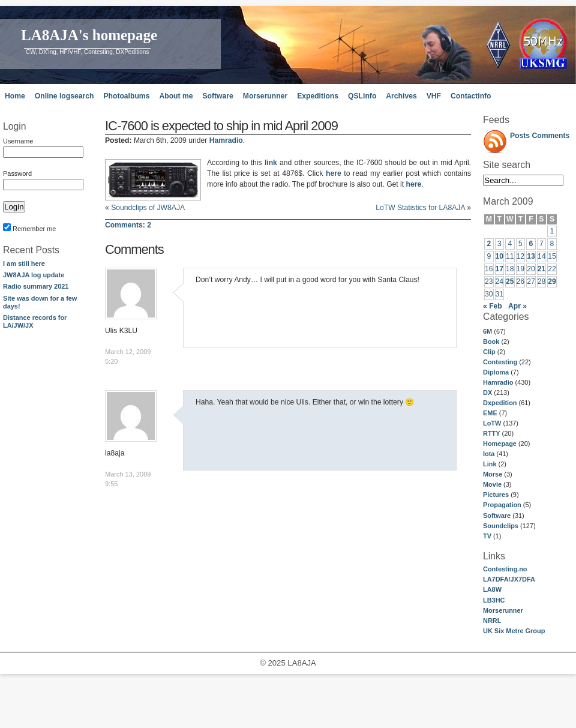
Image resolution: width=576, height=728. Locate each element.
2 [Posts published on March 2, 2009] (489, 244)
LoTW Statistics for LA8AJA (420, 208)
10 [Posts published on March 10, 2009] (500, 256)
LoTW (492, 423)
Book (491, 341)
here (334, 173)
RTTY (492, 433)
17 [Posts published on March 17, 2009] (500, 269)
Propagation (502, 505)
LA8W (492, 589)
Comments (551, 136)
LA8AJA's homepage (89, 35)
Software (217, 96)
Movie (492, 484)
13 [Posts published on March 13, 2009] (531, 256)
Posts (520, 136)
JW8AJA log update (34, 275)
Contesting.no (505, 569)
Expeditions (318, 96)
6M (487, 331)
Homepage (500, 444)
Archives (401, 96)
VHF (434, 96)
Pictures (496, 495)
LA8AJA (301, 663)
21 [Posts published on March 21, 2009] (542, 269)
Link (490, 464)
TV (487, 536)
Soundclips (501, 526)
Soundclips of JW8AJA (148, 208)
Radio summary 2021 (36, 286)
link (271, 163)
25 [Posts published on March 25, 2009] (510, 281)
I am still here (24, 263)
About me (176, 96)
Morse (493, 474)
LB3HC (494, 600)
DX (487, 393)
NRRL (492, 621)
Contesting (500, 362)
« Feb (493, 306)
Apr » (517, 306)
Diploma (496, 372)
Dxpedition (500, 403)
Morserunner (265, 96)
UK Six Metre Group (514, 631)
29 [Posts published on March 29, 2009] (552, 281)
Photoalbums (126, 96)
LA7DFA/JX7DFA (509, 579)
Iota (489, 454)
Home (15, 96)
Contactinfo (471, 96)
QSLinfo (362, 96)
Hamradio (498, 382)
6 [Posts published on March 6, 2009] (531, 244)
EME (490, 413)
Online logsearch (64, 96)
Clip (489, 352)
